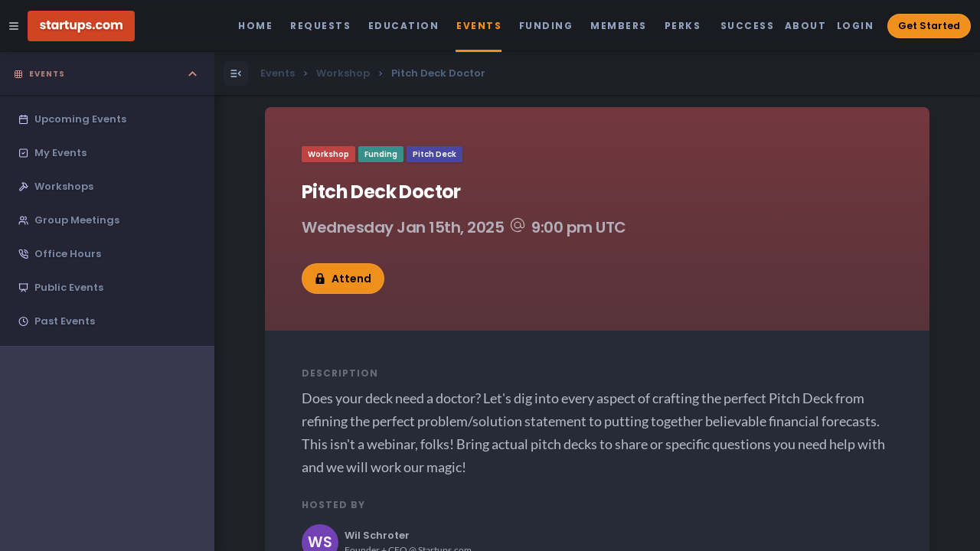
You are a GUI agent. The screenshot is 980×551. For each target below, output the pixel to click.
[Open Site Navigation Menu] (14, 26)
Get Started (929, 26)
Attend (343, 279)
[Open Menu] (236, 73)
